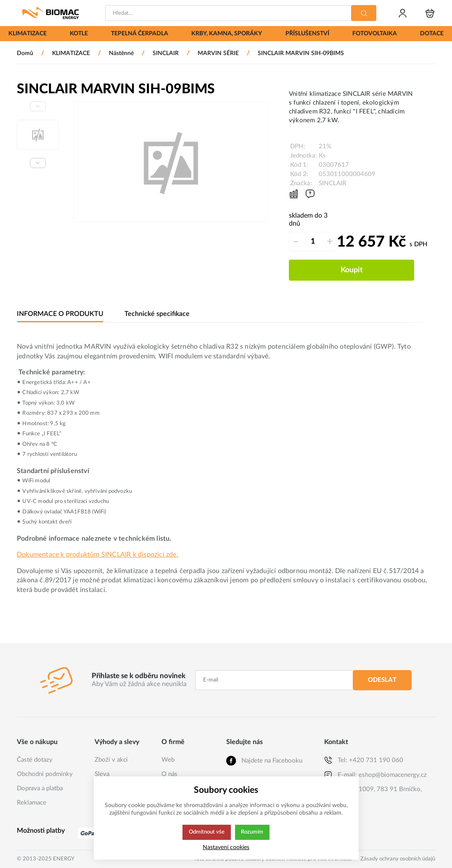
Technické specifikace (156, 314)
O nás (169, 774)
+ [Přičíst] (330, 242)
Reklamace (32, 803)
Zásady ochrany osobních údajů (398, 859)
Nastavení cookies (226, 847)
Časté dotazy (35, 760)
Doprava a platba (40, 788)
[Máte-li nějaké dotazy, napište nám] (310, 194)
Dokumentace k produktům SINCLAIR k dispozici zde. (98, 555)
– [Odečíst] (296, 242)
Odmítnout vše (206, 832)
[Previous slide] (38, 106)
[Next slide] (38, 163)
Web (168, 760)
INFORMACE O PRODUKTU (60, 314)
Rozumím (253, 832)
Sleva (102, 774)
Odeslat (382, 680)
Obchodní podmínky (45, 774)
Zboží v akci (111, 760)
